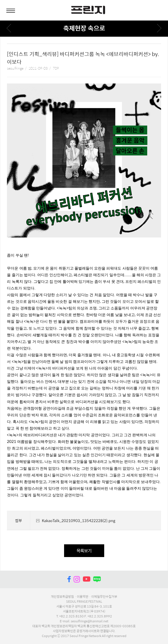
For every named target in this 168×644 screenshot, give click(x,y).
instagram (77, 579)
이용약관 (83, 596)
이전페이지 (9, 28)
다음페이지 (159, 28)
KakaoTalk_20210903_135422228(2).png (79, 520)
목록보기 (84, 551)
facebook (69, 579)
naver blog (97, 579)
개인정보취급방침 (62, 596)
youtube (87, 579)
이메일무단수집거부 (104, 596)
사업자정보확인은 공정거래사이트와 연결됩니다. (84, 631)
